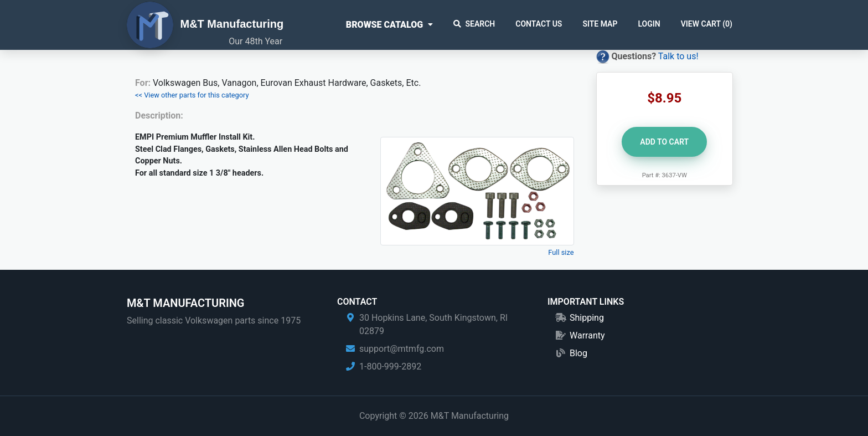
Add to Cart (664, 142)
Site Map (600, 24)
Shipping (587, 318)
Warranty (587, 335)
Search (474, 24)
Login (649, 24)
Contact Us (539, 24)
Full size (561, 252)
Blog (578, 353)
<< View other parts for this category (192, 95)
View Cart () (707, 24)
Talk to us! (678, 56)
